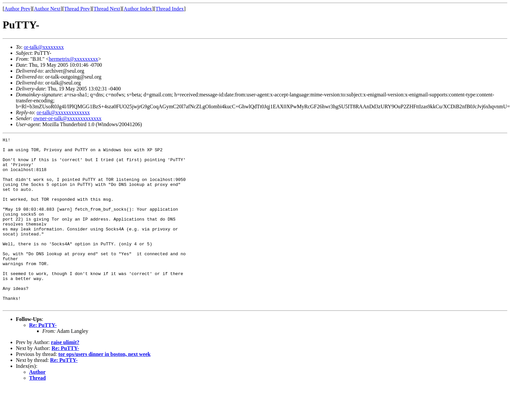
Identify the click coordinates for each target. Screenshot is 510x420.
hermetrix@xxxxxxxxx (74, 59)
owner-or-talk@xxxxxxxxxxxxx (67, 118)
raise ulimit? (65, 376)
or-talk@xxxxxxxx (44, 47)
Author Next (47, 9)
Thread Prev (77, 9)
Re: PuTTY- (43, 359)
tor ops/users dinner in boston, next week (104, 388)
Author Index (138, 9)
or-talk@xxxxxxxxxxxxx (63, 112)
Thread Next (107, 9)
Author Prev (17, 9)
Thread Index (170, 9)
